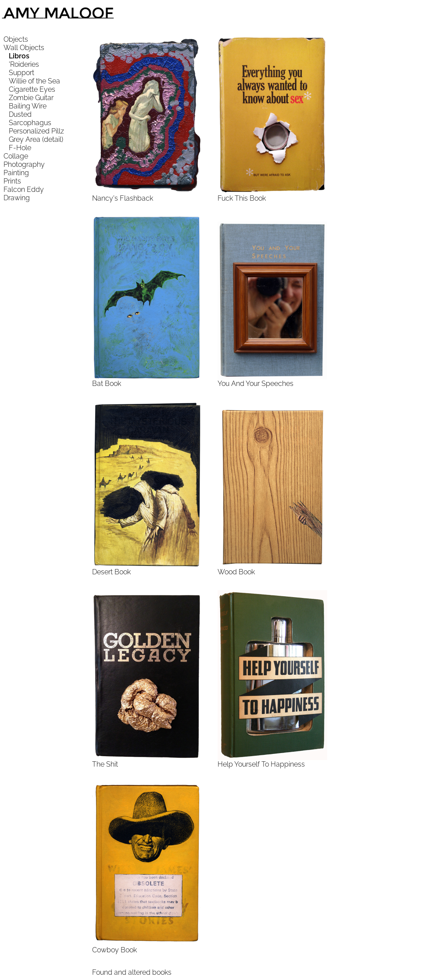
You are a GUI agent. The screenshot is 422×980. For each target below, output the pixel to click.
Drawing (17, 198)
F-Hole (20, 148)
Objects (16, 39)
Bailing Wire (28, 106)
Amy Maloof (59, 13)
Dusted (20, 114)
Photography (24, 164)
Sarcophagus (30, 123)
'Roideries (24, 64)
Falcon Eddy (24, 189)
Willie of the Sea (34, 81)
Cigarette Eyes (32, 89)
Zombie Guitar (31, 98)
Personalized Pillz (36, 131)
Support (21, 73)
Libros (19, 56)
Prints (12, 181)
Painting (16, 173)
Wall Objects (24, 48)
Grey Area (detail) (36, 139)
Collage (16, 156)
